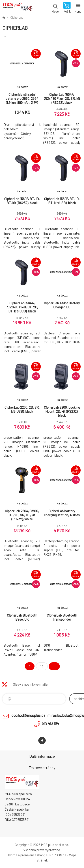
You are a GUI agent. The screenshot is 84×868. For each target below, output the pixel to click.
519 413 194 (50, 723)
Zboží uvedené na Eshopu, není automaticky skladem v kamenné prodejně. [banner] (18, 8)
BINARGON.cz (56, 855)
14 (42, 666)
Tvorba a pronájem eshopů (26, 855)
